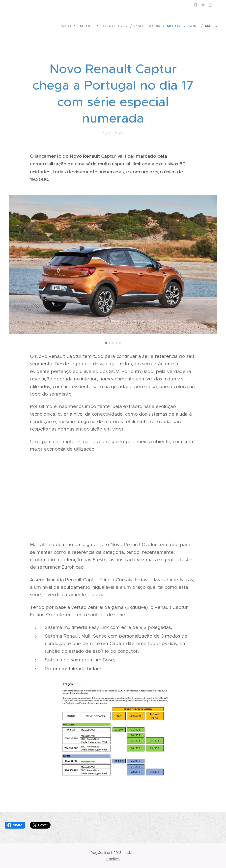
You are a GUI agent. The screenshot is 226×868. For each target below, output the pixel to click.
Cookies (113, 859)
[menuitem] (69, 26)
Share (15, 825)
